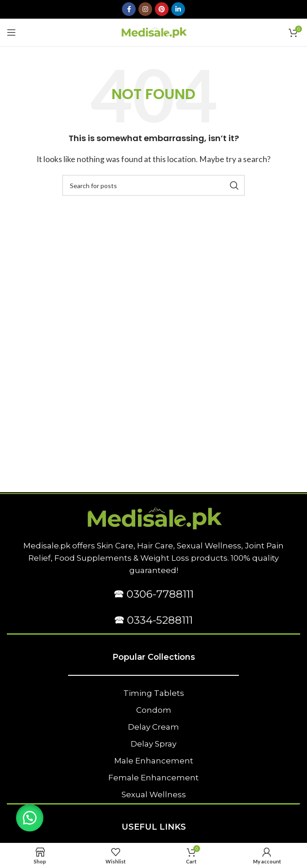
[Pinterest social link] (162, 9)
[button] (30, 818)
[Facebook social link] (129, 9)
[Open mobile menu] (11, 32)
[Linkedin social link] (178, 9)
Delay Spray (153, 744)
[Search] (153, 185)
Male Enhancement (154, 761)
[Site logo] (154, 31)
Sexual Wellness (154, 794)
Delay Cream (153, 727)
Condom (154, 710)
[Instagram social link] (145, 9)
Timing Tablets (154, 693)
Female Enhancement (153, 778)
